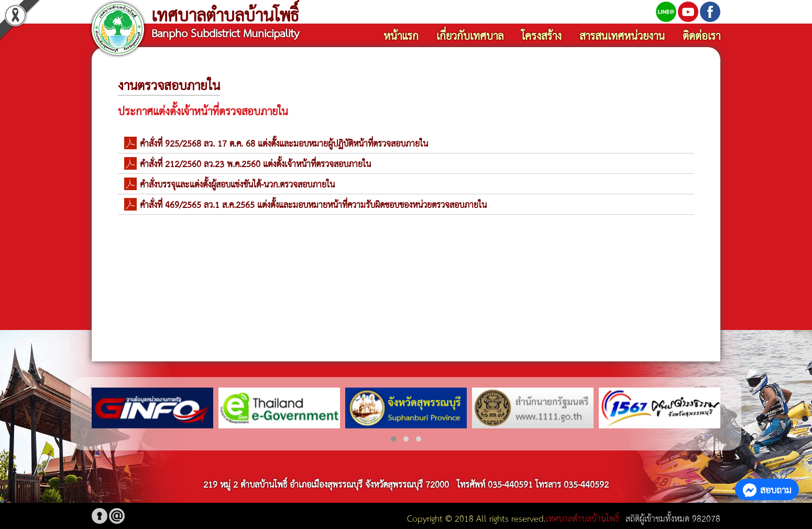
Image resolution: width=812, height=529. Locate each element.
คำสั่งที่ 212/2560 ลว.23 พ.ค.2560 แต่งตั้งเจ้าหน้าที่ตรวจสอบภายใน (255, 163)
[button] (393, 439)
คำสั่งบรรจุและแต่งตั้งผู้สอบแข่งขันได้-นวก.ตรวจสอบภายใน (237, 184)
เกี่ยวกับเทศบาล (470, 35)
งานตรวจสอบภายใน (169, 84)
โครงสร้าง (541, 35)
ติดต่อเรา (701, 35)
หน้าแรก (401, 35)
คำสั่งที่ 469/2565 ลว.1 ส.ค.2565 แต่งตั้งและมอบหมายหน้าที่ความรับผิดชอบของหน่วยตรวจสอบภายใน (313, 204)
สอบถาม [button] (767, 489)
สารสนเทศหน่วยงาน (622, 35)
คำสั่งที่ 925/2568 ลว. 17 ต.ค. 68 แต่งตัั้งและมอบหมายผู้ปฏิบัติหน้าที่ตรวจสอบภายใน (284, 143)
